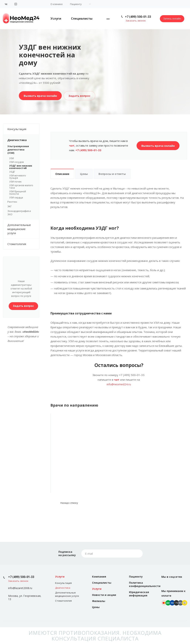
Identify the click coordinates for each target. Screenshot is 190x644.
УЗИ (12, 158)
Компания (99, 577)
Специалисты (82, 19)
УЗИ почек (15, 182)
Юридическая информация (139, 594)
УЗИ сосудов (17, 162)
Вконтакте (6, 4)
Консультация (23, 129)
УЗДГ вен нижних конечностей (21, 167)
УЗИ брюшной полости (18, 193)
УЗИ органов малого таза (21, 186)
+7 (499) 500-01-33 (138, 17)
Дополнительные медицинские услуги (23, 229)
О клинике (57, 4)
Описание (62, 174)
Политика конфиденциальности (145, 584)
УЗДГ (12, 172)
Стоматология (17, 244)
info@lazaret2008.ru (20, 588)
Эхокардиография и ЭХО (19, 213)
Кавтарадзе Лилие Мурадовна (71, 460)
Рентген (12, 202)
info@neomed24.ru (119, 384)
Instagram (16, 4)
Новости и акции (104, 595)
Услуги (56, 19)
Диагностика (23, 140)
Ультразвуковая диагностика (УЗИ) (21, 150)
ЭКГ (10, 206)
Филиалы (99, 601)
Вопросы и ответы (112, 174)
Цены (84, 174)
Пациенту (76, 4)
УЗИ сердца (16, 197)
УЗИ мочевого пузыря (18, 177)
